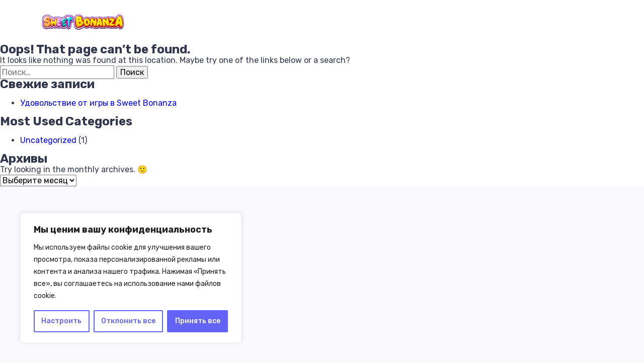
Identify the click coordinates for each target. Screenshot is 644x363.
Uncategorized (48, 140)
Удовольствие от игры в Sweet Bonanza (98, 103)
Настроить (61, 321)
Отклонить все (128, 321)
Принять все (198, 321)
